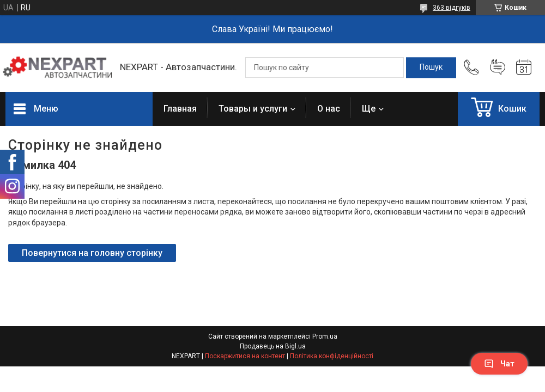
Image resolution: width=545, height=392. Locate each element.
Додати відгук (498, 68)
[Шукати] (431, 68)
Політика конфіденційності (332, 356)
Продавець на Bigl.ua (273, 346)
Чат (499, 364)
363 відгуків (452, 8)
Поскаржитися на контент (245, 356)
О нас (329, 109)
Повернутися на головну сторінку (92, 253)
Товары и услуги (253, 109)
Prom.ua (325, 336)
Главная (180, 109)
